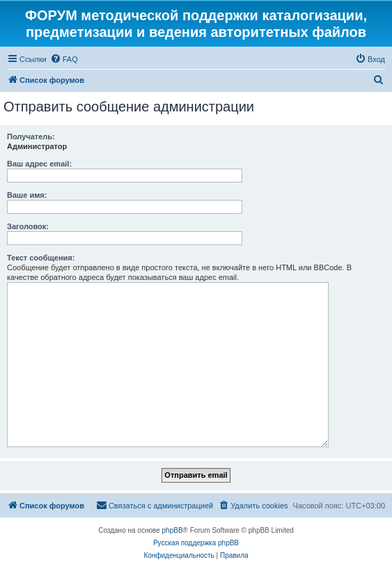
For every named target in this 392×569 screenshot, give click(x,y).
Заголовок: (28, 226)
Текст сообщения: (41, 258)
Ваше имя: (27, 195)
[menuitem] (64, 59)
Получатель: (31, 137)
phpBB (173, 530)
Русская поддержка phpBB (196, 543)
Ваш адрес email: (39, 164)
